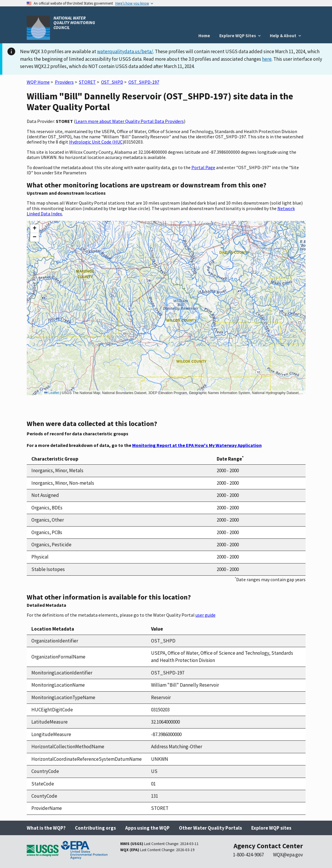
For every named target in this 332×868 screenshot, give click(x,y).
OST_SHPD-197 (144, 82)
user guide (206, 615)
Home (204, 36)
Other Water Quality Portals (210, 828)
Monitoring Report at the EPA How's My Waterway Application (197, 445)
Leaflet (52, 393)
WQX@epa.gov (288, 855)
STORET (87, 82)
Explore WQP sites (271, 828)
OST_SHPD (112, 82)
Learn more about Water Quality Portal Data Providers (130, 121)
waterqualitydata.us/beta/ (125, 51)
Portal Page (203, 167)
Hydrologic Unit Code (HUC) (97, 142)
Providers (64, 82)
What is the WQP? (46, 828)
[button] (35, 229)
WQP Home (38, 82)
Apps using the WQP (147, 828)
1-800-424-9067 (248, 855)
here (267, 59)
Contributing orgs (95, 828)
